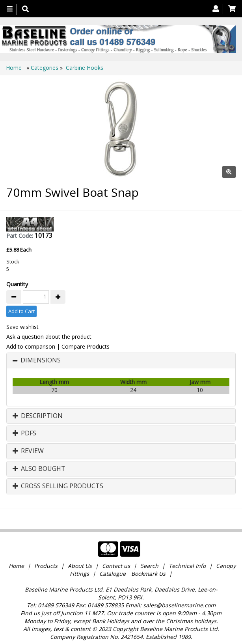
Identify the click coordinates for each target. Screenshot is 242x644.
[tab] (121, 360)
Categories (45, 68)
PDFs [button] (24, 433)
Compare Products (86, 346)
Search (150, 566)
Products (46, 566)
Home (15, 68)
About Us (80, 566)
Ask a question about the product (49, 337)
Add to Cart (21, 311)
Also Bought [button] (39, 469)
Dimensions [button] (41, 360)
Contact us (116, 566)
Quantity (17, 284)
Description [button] (38, 416)
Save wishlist (22, 327)
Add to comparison (31, 346)
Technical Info (187, 566)
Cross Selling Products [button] (58, 486)
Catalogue (113, 574)
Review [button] (28, 451)
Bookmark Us (148, 574)
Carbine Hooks (85, 68)
